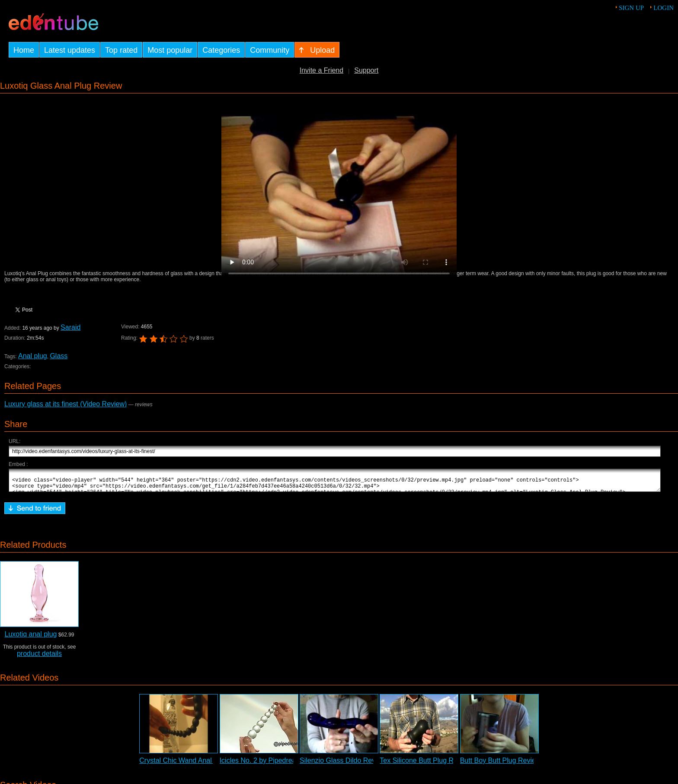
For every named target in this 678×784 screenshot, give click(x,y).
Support (366, 70)
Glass (59, 356)
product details (39, 657)
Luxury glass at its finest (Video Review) (66, 404)
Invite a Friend (321, 70)
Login (664, 8)
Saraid (70, 327)
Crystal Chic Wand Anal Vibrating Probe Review (213, 764)
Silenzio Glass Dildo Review (343, 764)
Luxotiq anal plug (30, 638)
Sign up (631, 8)
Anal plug (32, 356)
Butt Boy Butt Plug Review (501, 764)
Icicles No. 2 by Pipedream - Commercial (282, 764)
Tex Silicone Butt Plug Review (425, 764)
